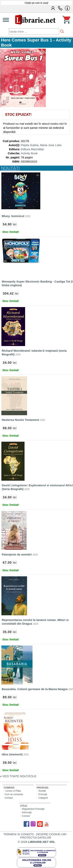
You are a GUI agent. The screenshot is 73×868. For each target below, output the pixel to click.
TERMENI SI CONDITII (18, 834)
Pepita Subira (30, 145)
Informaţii (27, 812)
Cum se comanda (14, 794)
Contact (9, 798)
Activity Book (29, 153)
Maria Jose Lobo (51, 145)
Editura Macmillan (32, 149)
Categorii (43, 798)
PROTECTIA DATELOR (36, 838)
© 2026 (37, 842)
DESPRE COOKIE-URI (51, 834)
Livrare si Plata (13, 791)
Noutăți (42, 791)
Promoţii (43, 794)
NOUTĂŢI (10, 168)
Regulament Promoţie (33, 809)
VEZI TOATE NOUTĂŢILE (19, 776)
